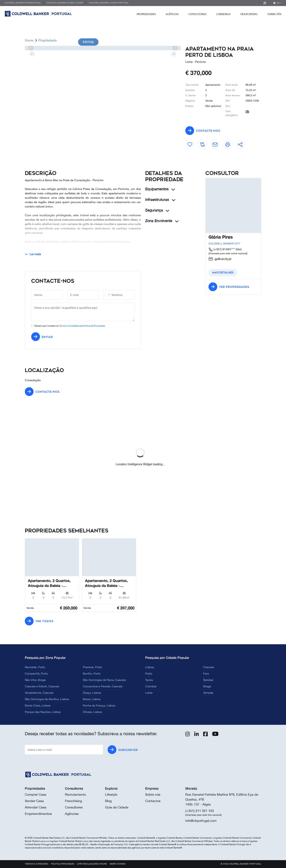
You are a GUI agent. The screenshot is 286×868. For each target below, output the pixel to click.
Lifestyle (111, 794)
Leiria (149, 693)
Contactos (153, 801)
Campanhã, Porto (36, 673)
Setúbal (208, 680)
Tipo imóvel (192, 85)
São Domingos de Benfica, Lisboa (47, 699)
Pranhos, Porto (92, 667)
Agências (172, 14)
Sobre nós (153, 794)
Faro (206, 673)
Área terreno (233, 95)
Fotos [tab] (88, 42)
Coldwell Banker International (23, 3)
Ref (227, 101)
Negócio (190, 101)
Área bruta (232, 85)
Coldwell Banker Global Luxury (65, 3)
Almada (208, 693)
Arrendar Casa (36, 807)
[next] (175, 48)
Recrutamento (75, 794)
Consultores (197, 14)
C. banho (191, 95)
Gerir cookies (118, 864)
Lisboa (150, 667)
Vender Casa (34, 801)
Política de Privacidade (94, 326)
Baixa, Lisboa (92, 699)
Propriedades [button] (146, 14)
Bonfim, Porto (92, 673)
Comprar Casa (36, 794)
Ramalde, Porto (35, 667)
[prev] (31, 48)
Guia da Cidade (117, 807)
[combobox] (107, 295)
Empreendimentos (38, 814)
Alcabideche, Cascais (39, 693)
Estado (189, 106)
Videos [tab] (115, 42)
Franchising (249, 14)
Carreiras (224, 14)
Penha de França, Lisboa (99, 705)
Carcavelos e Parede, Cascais (103, 686)
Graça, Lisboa (92, 693)
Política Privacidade (63, 864)
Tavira (149, 680)
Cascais (209, 667)
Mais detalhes (223, 273)
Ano (228, 106)
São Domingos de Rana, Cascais (104, 680)
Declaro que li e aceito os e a (70, 326)
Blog (108, 801)
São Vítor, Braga (35, 680)
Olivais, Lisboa (92, 712)
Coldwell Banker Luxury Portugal (109, 3)
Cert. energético (232, 113)
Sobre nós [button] (274, 14)
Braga (207, 686)
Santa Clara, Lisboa (38, 705)
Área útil (230, 90)
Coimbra (151, 686)
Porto (149, 673)
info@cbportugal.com (201, 821)
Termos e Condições (69, 326)
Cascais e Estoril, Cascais (42, 686)
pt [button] (277, 3)
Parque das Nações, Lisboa (43, 712)
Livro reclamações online (92, 864)
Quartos (190, 90)
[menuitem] (24, 3)
